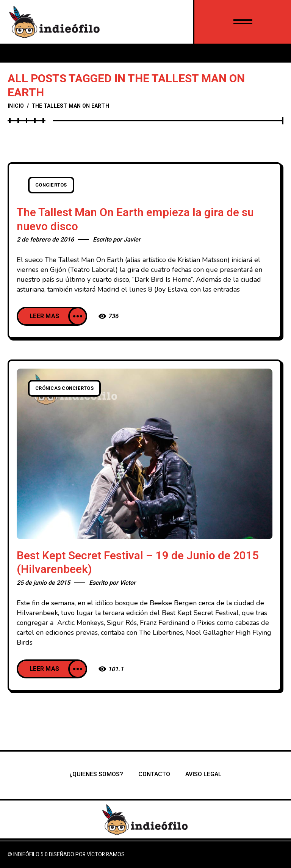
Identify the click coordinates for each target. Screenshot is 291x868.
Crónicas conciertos (64, 388)
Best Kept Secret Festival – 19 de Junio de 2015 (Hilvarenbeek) (138, 563)
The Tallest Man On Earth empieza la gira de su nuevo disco (135, 220)
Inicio (16, 106)
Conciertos (51, 185)
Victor (128, 583)
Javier (132, 240)
